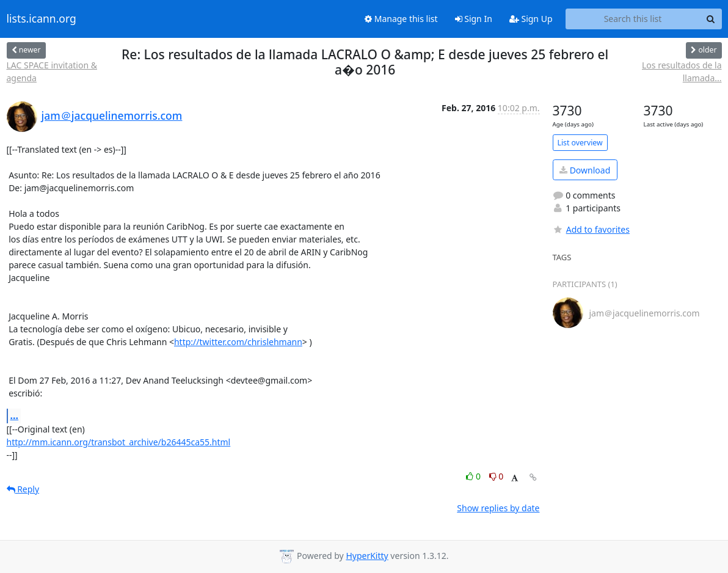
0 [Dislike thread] (497, 476)
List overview (580, 143)
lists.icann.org (42, 19)
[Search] (711, 19)
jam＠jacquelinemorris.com (112, 115)
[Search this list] (633, 19)
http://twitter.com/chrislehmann (238, 342)
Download (585, 170)
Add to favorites (591, 229)
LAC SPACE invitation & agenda (52, 71)
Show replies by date (498, 508)
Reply (23, 489)
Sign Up (531, 19)
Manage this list (401, 19)
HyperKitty (367, 556)
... (15, 415)
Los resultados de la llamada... (682, 71)
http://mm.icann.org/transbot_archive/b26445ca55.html (119, 442)
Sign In (474, 19)
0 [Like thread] (474, 476)
